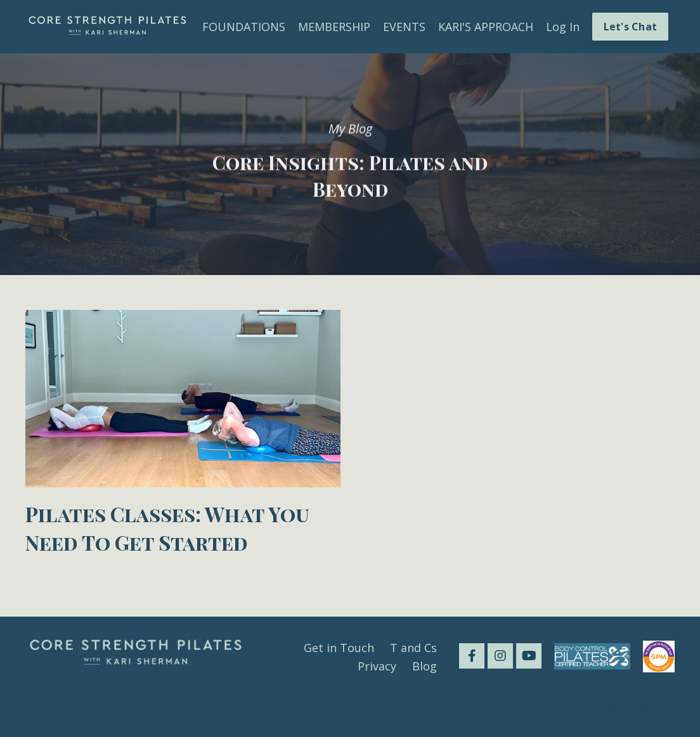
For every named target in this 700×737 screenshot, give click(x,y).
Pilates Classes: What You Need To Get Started (167, 528)
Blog (425, 666)
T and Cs (413, 648)
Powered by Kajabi (636, 704)
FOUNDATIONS (244, 27)
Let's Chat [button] (631, 27)
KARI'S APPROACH (486, 27)
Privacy (377, 666)
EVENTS (404, 27)
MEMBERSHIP (334, 27)
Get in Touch (339, 648)
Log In (563, 27)
